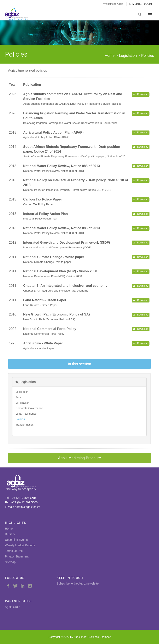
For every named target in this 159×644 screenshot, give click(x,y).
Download (141, 94)
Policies (20, 419)
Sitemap (10, 562)
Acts (18, 397)
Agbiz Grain (13, 607)
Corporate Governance (29, 408)
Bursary (10, 534)
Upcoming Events (16, 540)
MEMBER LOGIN (140, 4)
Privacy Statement (17, 556)
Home (110, 56)
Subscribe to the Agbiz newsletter (78, 584)
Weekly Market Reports (20, 545)
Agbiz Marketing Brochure (79, 458)
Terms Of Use (14, 551)
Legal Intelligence (26, 414)
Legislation (26, 382)
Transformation (25, 425)
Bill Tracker (22, 403)
